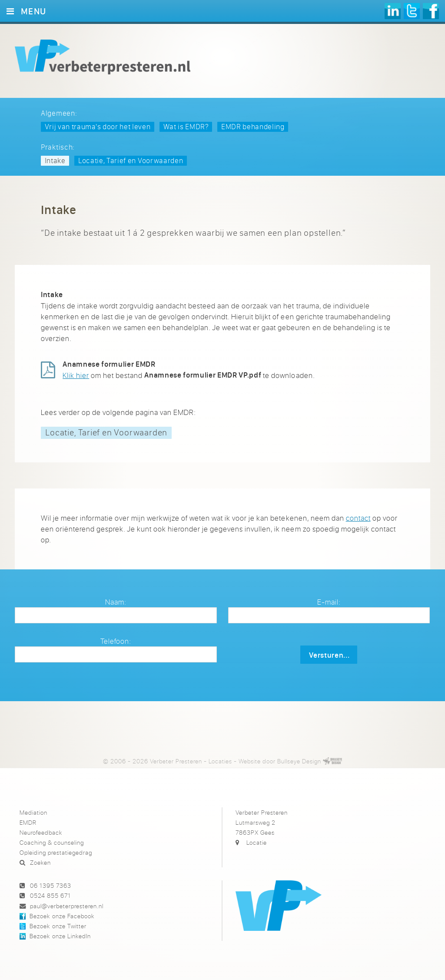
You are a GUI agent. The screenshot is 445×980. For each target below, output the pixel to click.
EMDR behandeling (253, 126)
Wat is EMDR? (186, 126)
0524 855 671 (50, 895)
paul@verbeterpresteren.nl (67, 906)
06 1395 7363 (51, 885)
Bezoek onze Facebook (62, 916)
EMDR (28, 822)
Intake (55, 160)
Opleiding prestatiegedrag (56, 852)
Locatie (257, 842)
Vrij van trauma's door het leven (98, 126)
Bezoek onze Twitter (58, 926)
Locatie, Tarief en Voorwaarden (131, 160)
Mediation (33, 812)
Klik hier (76, 375)
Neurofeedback (41, 832)
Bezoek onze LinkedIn (60, 936)
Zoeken (40, 862)
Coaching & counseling (52, 842)
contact (358, 518)
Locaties (220, 761)
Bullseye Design (299, 761)
